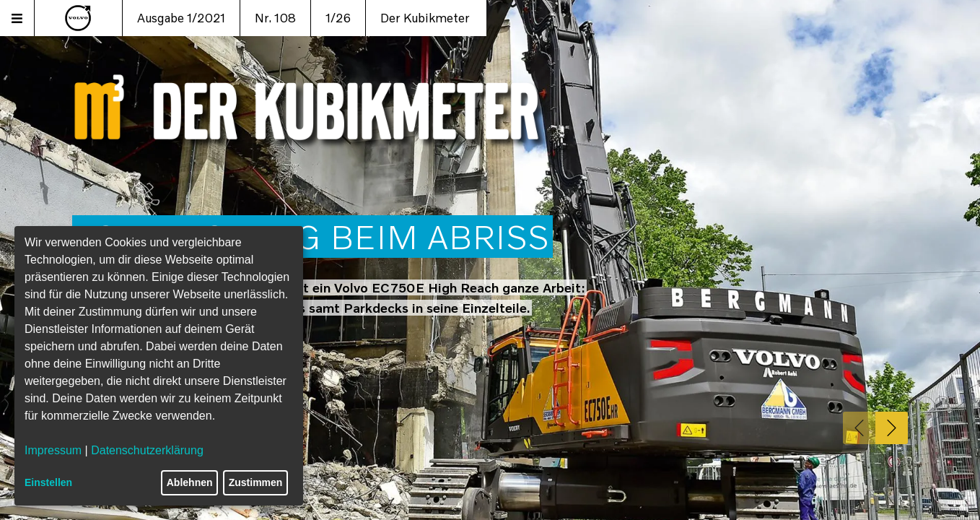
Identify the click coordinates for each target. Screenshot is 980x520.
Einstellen (48, 482)
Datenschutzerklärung (147, 450)
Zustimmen (256, 482)
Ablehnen (190, 482)
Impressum (53, 450)
